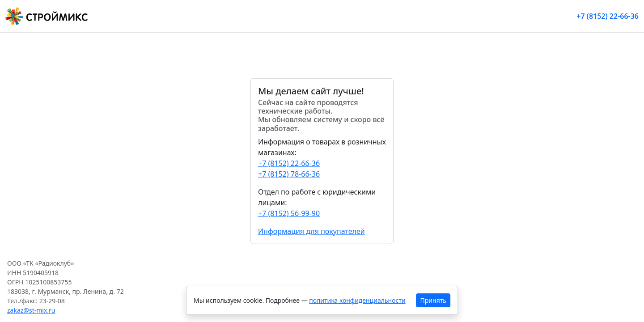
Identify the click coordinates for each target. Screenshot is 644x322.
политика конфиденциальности (357, 300)
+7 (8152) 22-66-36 (608, 16)
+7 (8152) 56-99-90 (289, 213)
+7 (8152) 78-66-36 (289, 174)
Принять (433, 300)
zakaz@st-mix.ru (31, 310)
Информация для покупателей (311, 231)
